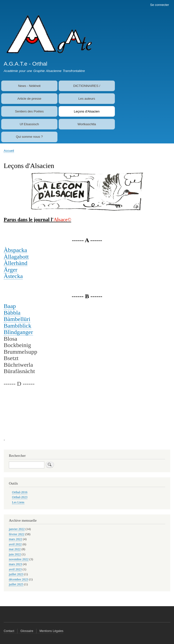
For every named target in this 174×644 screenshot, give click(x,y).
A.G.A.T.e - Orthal (26, 64)
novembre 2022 (19, 559)
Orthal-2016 (20, 492)
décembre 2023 (18, 579)
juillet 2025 (16, 584)
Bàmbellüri (17, 319)
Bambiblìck (17, 326)
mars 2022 (16, 539)
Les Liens (18, 502)
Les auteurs (87, 99)
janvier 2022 (17, 529)
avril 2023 (15, 569)
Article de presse (29, 99)
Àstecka (13, 276)
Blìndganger (18, 332)
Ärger (11, 270)
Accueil (9, 151)
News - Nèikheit (29, 86)
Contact (9, 631)
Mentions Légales (51, 631)
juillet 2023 (16, 574)
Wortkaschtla (87, 124)
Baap (10, 306)
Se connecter (160, 5)
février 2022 (17, 534)
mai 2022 (15, 549)
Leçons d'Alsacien (87, 111)
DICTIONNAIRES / (87, 86)
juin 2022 (15, 554)
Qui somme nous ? (29, 137)
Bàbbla (12, 313)
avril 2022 (15, 544)
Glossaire (27, 631)
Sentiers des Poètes (29, 111)
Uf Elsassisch (29, 124)
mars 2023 (16, 564)
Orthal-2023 (20, 497)
